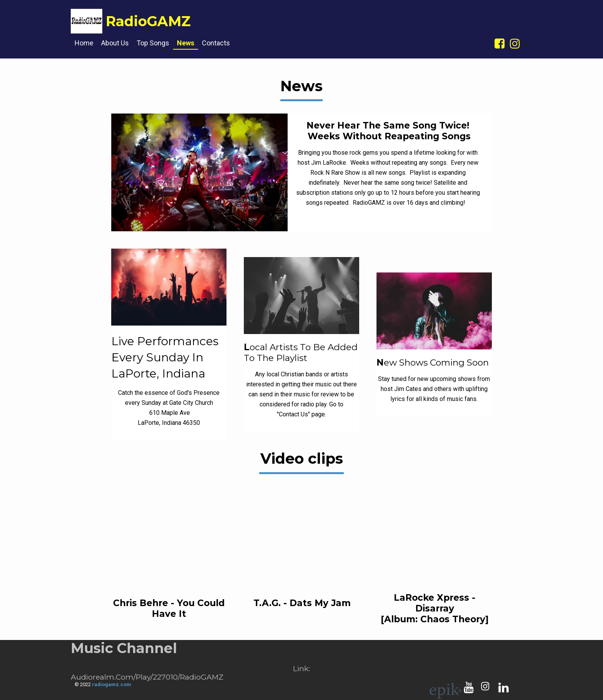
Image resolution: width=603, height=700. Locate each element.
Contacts (216, 43)
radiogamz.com (112, 684)
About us (115, 43)
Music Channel (124, 648)
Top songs (153, 43)
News (186, 43)
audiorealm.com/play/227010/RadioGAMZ (147, 677)
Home (84, 43)
